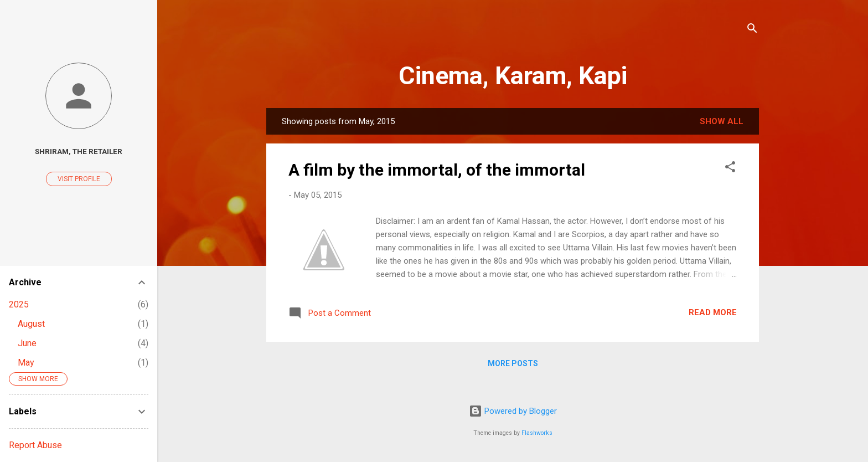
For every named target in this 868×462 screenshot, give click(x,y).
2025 (19, 304)
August (31, 324)
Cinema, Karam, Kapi (513, 76)
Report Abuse (35, 445)
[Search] (752, 30)
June (27, 343)
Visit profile (79, 179)
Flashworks (537, 433)
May (26, 363)
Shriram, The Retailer (79, 151)
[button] (730, 169)
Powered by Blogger (513, 411)
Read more (713, 312)
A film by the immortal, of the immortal (437, 170)
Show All (722, 121)
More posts (513, 363)
